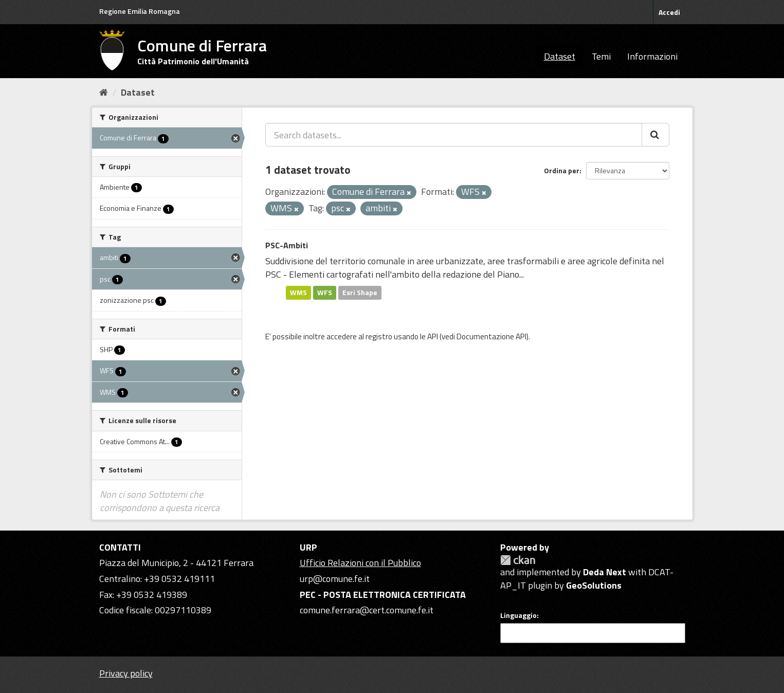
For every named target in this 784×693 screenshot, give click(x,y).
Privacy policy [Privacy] (126, 673)
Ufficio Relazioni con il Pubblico (360, 563)
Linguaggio (518, 615)
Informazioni (652, 56)
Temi (601, 56)
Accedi (669, 12)
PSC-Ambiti (287, 245)
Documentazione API (491, 336)
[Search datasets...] (454, 135)
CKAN (518, 560)
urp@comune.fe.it (335, 579)
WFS (325, 293)
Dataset (560, 56)
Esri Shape (360, 293)
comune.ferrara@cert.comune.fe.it (367, 610)
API (433, 336)
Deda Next (605, 572)
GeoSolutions (594, 585)
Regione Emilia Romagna (140, 11)
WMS (298, 293)
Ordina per (562, 170)
